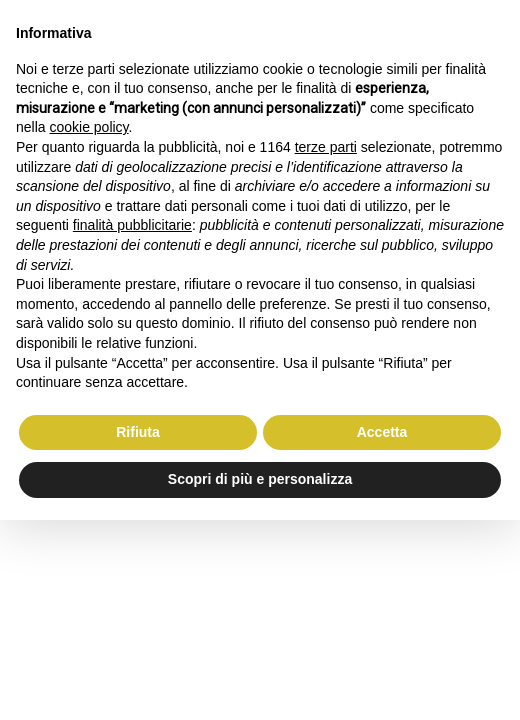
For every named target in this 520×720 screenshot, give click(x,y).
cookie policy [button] (88, 127)
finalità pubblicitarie (132, 225)
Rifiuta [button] (138, 432)
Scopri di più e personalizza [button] (260, 479)
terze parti (326, 147)
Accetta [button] (382, 432)
